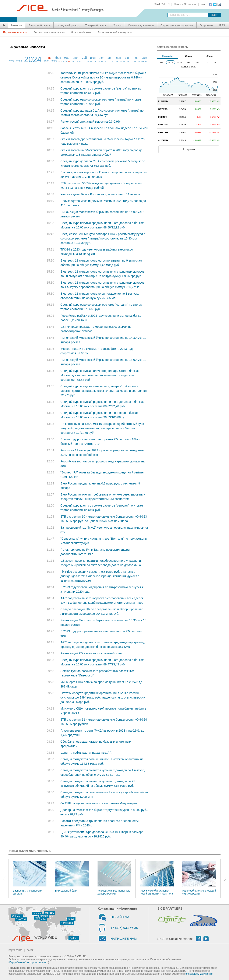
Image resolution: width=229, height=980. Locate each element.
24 (120, 62)
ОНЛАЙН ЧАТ (121, 917)
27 (131, 62)
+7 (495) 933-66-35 (124, 928)
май (84, 58)
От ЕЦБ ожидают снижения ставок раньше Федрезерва (99, 803)
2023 (19, 61)
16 (91, 62)
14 (84, 62)
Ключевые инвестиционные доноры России (114, 878)
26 (128, 62)
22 (113, 62)
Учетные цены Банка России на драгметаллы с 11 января (100, 194)
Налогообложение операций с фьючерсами (199, 878)
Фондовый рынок (68, 25)
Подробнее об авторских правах (28, 962)
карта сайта (15, 950)
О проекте (206, 25)
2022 (11, 61)
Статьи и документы (141, 25)
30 (142, 62)
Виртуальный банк (72, 877)
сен (119, 58)
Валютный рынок (39, 25)
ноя (136, 58)
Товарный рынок (96, 25)
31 (146, 62)
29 (139, 62)
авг (110, 58)
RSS (222, 25)
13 (80, 62)
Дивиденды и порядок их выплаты (30, 878)
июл (102, 58)
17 (95, 62)
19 (102, 62)
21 (109, 62)
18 (98, 62)
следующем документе (199, 974)
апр (75, 58)
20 (106, 62)
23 (117, 62)
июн (93, 58)
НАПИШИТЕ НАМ (124, 939)
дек (145, 58)
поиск (30, 950)
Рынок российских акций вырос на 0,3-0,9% (90, 122)
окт (127, 58)
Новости (17, 25)
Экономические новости (49, 32)
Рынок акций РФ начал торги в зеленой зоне (91, 653)
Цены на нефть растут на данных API (86, 753)
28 (135, 62)
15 (87, 62)
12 (77, 62)
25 (124, 62)
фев (58, 58)
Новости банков (81, 32)
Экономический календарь (115, 32)
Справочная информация (177, 25)
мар (67, 58)
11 (73, 62)
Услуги (117, 25)
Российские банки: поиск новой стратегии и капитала (157, 878)
